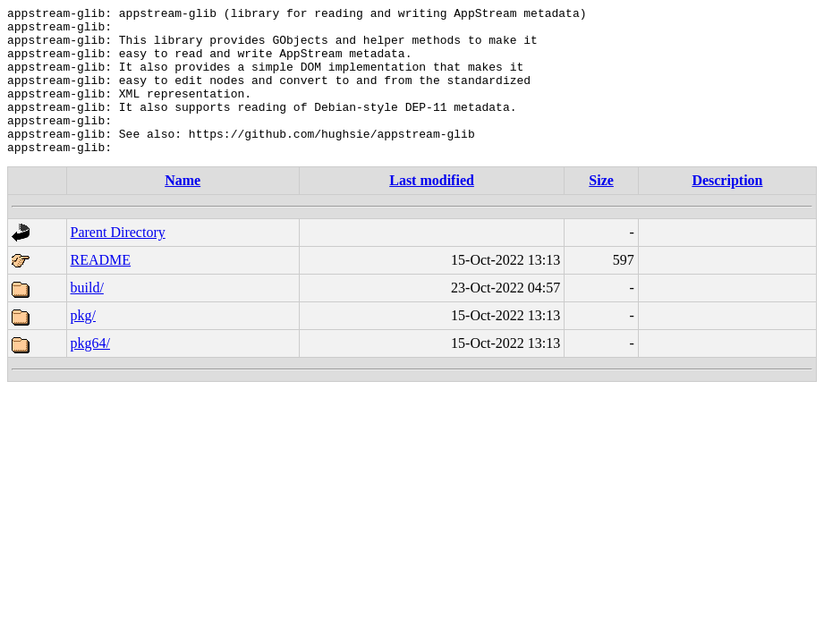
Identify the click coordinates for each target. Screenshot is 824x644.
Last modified (432, 210)
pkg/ (83, 345)
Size (601, 210)
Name (183, 210)
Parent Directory (118, 262)
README (101, 289)
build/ (87, 317)
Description (727, 210)
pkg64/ (90, 373)
